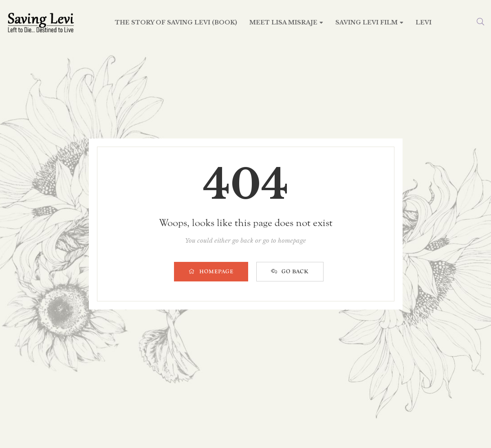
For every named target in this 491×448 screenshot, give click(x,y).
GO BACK (290, 272)
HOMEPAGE (211, 272)
